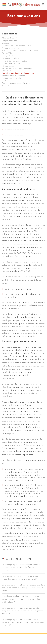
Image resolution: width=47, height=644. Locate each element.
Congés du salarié (9, 41)
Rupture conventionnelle (12, 78)
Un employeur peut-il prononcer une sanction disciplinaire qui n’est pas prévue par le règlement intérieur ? (23, 611)
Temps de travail (9, 86)
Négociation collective (11, 64)
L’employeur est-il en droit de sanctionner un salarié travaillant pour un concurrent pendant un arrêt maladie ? (22, 599)
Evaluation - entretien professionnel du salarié (21, 51)
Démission (6, 43)
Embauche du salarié (10, 48)
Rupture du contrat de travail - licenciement (20, 81)
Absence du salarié (10, 38)
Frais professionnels (10, 56)
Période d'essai (8, 66)
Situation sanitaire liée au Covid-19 (16, 83)
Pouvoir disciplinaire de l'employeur (18, 73)
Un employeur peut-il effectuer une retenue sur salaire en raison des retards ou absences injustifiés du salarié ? (23, 623)
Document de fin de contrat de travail (18, 46)
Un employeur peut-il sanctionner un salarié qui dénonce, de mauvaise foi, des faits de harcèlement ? (22, 568)
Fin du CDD (7, 53)
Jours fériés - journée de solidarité (16, 61)
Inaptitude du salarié (10, 59)
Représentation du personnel (14, 76)
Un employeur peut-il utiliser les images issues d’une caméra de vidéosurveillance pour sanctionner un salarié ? (23, 588)
